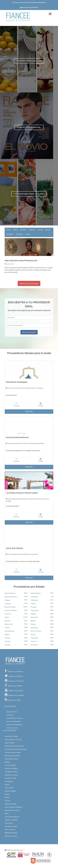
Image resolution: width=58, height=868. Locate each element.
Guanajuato (35, 610)
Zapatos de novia (11, 836)
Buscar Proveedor (29, 332)
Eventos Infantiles (11, 768)
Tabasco (8, 638)
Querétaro (34, 628)
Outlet (7, 797)
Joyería (7, 784)
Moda (8, 230)
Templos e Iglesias (11, 820)
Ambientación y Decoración (14, 746)
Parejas (32, 230)
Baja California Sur (11, 597)
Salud (48, 230)
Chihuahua (34, 600)
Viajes (28, 234)
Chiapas (7, 600)
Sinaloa (7, 634)
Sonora (33, 634)
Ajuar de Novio (10, 743)
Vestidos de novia (11, 826)
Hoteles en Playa (11, 778)
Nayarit (33, 621)
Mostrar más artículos (29, 283)
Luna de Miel (9, 788)
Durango (34, 607)
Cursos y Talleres (11, 765)
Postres (8, 801)
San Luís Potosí (36, 631)
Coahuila (8, 603)
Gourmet (10, 234)
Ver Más (29, 411)
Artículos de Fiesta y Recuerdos (16, 749)
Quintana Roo (9, 631)
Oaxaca (33, 624)
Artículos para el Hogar (13, 752)
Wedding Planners (11, 833)
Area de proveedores (29, 7)
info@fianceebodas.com (14, 850)
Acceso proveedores (14, 721)
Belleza (23, 230)
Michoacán (34, 617)
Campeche (34, 597)
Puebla (7, 628)
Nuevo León (9, 624)
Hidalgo (33, 614)
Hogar (40, 230)
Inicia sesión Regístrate (29, 2)
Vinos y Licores (10, 829)
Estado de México (11, 610)
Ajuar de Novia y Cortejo (13, 739)
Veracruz (34, 641)
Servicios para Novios (12, 817)
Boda (16, 230)
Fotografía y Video (11, 772)
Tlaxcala (7, 641)
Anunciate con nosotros (15, 718)
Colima (33, 603)
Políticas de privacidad (14, 725)
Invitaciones (9, 781)
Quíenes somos (12, 712)
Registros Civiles (11, 804)
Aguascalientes (10, 593)
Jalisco (7, 617)
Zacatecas (34, 645)
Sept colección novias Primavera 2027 (21, 261)
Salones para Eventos (12, 810)
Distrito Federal (10, 607)
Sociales (19, 234)
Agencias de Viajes (11, 736)
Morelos (7, 621)
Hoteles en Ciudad (11, 775)
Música (7, 794)
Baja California (36, 593)
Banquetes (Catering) (12, 756)
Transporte (9, 823)
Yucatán (7, 645)
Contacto (10, 715)
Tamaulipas (34, 638)
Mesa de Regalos (11, 791)
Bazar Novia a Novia (11, 759)
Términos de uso (12, 728)
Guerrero (8, 614)
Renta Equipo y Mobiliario (13, 807)
